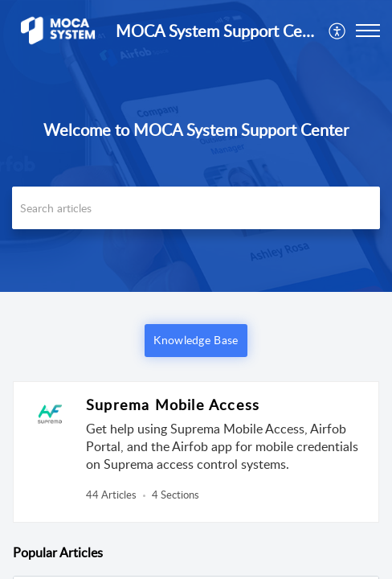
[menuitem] (338, 31)
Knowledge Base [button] (196, 340)
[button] (338, 31)
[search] (196, 208)
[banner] (196, 146)
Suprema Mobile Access (173, 404)
